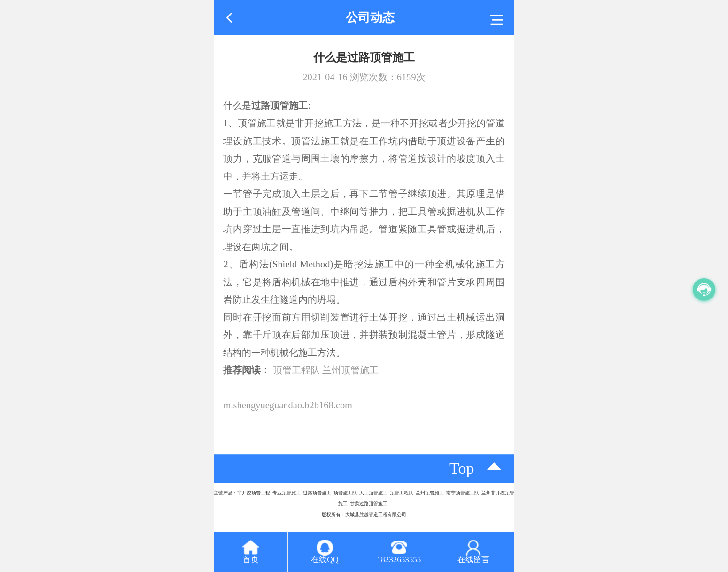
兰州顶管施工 (350, 370)
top (462, 468)
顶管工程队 (296, 370)
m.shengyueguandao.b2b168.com (288, 405)
